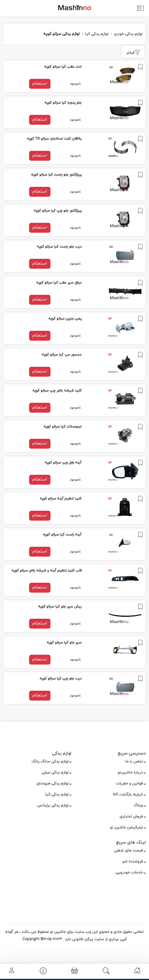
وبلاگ (138, 805)
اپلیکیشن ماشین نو (126, 827)
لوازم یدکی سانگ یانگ (50, 761)
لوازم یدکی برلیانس (53, 805)
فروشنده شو (133, 861)
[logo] (75, 7)
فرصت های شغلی (129, 850)
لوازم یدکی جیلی (55, 772)
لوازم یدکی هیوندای (53, 783)
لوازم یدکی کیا (97, 34)
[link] (74, 76)
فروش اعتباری (131, 816)
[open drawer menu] (140, 9)
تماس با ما (134, 761)
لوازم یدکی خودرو (128, 34)
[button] (74, 971)
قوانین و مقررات (130, 783)
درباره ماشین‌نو (130, 772)
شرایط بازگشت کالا (128, 794)
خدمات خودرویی (129, 872)
